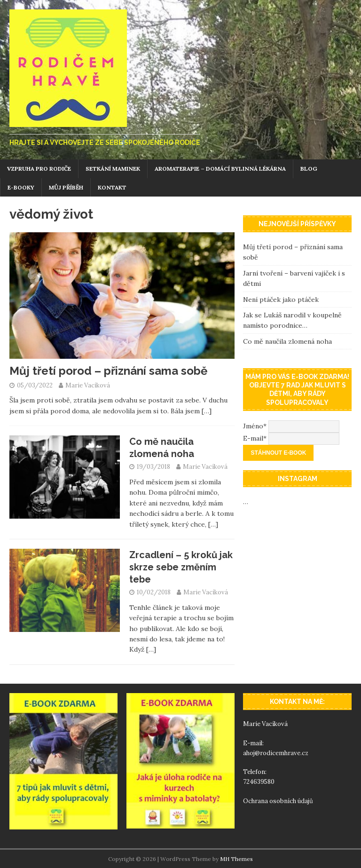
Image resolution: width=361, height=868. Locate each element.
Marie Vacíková (88, 385)
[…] (207, 411)
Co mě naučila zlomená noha (287, 341)
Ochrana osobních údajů (279, 801)
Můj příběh (66, 187)
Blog (309, 169)
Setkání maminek (113, 169)
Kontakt (112, 187)
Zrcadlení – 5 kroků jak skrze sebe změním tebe (181, 567)
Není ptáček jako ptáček (281, 300)
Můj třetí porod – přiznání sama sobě (108, 371)
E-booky (21, 187)
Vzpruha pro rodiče (39, 169)
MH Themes (236, 859)
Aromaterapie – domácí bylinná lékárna (220, 169)
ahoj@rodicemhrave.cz (276, 753)
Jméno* (255, 426)
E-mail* (255, 438)
